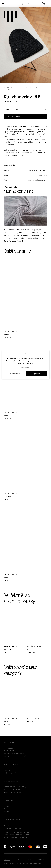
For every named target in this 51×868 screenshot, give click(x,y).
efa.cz (6, 809)
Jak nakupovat (9, 751)
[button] (47, 45)
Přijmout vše (37, 374)
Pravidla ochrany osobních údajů (15, 756)
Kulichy (32, 88)
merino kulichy (10, 331)
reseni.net (7, 812)
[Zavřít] (26, 353)
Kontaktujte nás (11, 764)
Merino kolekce (24, 88)
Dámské (15, 88)
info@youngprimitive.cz (12, 773)
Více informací (25, 368)
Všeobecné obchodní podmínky (14, 754)
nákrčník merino (35, 646)
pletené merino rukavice (10, 648)
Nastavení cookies (14, 374)
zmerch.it (7, 806)
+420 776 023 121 (10, 770)
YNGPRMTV (7, 88)
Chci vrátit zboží (9, 748)
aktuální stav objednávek (12, 792)
